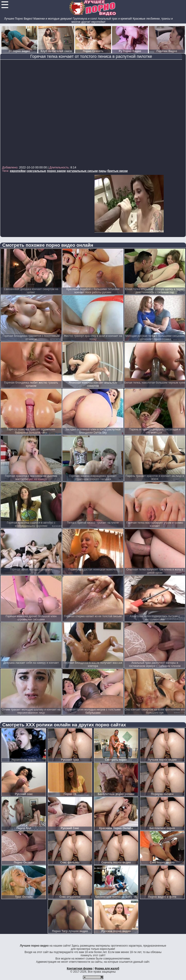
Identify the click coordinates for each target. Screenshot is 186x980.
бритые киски (117, 171)
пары (103, 171)
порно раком (56, 171)
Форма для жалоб (107, 968)
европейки (18, 171)
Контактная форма (80, 968)
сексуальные (36, 171)
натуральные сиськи (82, 171)
